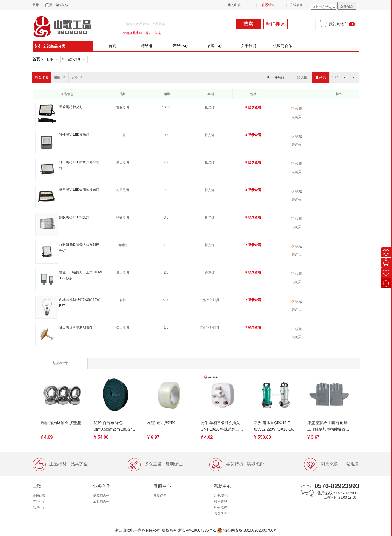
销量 (57, 77)
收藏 (296, 109)
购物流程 (220, 508)
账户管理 (220, 502)
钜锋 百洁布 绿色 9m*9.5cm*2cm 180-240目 (114, 426)
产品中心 (180, 46)
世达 (158, 33)
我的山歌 (234, 5)
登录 (36, 5)
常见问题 (160, 496)
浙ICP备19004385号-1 (197, 530)
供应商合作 (283, 46)
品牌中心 (215, 46)
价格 (74, 77)
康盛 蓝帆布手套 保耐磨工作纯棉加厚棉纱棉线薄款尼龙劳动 (328, 426)
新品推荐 (60, 363)
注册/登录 (221, 496)
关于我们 (249, 46)
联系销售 (268, 5)
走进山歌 (39, 496)
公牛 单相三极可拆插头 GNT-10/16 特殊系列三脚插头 (222, 426)
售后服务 (220, 514)
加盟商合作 (101, 502)
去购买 (296, 117)
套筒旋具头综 (133, 33)
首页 (112, 46)
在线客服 (296, 5)
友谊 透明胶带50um (164, 423)
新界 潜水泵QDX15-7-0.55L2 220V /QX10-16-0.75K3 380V (274, 426)
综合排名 (42, 77)
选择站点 (347, 6)
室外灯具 (74, 59)
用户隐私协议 (59, 5)
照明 (50, 59)
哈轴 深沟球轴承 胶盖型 (61, 423)
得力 (148, 33)
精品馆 (146, 46)
